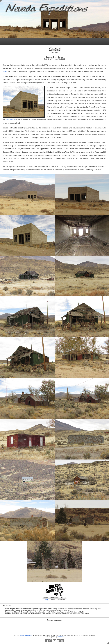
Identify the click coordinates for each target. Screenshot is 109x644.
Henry (46, 600)
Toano (5, 72)
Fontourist (60, 637)
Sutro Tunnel (10, 120)
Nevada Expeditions (26, 635)
